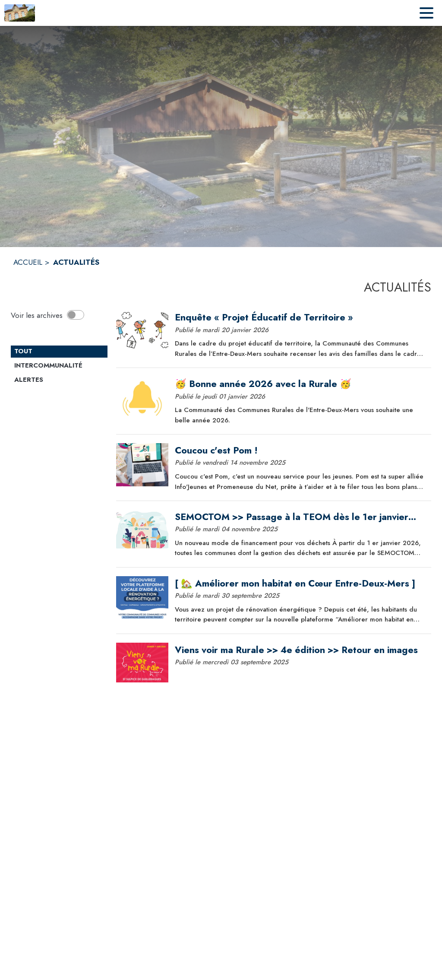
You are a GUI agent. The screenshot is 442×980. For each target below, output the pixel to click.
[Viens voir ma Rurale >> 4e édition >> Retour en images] (300, 650)
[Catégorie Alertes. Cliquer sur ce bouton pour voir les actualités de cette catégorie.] (59, 380)
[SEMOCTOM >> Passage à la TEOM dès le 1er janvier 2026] (300, 517)
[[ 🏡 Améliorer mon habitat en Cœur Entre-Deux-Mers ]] (300, 584)
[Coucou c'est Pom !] (300, 450)
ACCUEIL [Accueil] (28, 262)
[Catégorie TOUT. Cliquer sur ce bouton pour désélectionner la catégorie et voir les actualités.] (59, 352)
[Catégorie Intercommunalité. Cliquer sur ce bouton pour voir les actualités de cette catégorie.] (59, 366)
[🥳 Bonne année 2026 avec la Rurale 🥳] (300, 384)
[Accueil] (20, 13)
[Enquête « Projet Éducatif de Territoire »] (300, 317)
